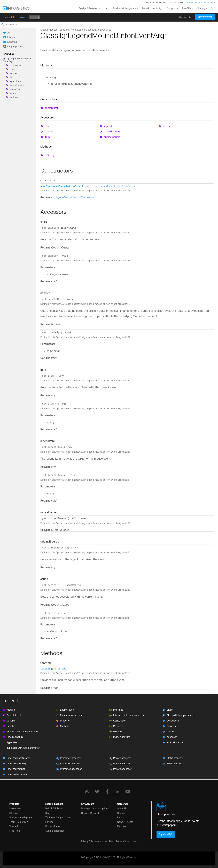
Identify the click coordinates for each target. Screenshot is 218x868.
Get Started (205, 17)
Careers (121, 813)
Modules (9, 54)
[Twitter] (97, 792)
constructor (16, 65)
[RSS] (87, 792)
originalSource (17, 89)
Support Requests (91, 813)
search (3, 24)
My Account (210, 2)
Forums (49, 822)
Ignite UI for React (15, 17)
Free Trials (187, 8)
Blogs (48, 813)
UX (106, 8)
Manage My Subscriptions (95, 809)
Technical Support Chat (58, 818)
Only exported (15, 46)
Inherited (12, 37)
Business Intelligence (124, 8)
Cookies (109, 841)
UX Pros (14, 813)
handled (14, 73)
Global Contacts (195, 2)
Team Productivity (151, 8)
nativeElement (17, 85)
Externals (12, 42)
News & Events (125, 822)
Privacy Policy (88, 841)
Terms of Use (122, 841)
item (12, 77)
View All (14, 826)
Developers (15, 809)
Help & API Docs (54, 809)
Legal (120, 818)
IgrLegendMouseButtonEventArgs (17, 60)
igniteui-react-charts (61, 30)
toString (14, 97)
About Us (122, 809)
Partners (122, 826)
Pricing (201, 8)
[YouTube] (128, 792)
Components (185, 17)
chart (12, 69)
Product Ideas (53, 826)
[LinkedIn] (118, 792)
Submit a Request (55, 831)
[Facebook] (107, 792)
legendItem (15, 81)
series (13, 93)
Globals (44, 30)
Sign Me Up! (166, 834)
